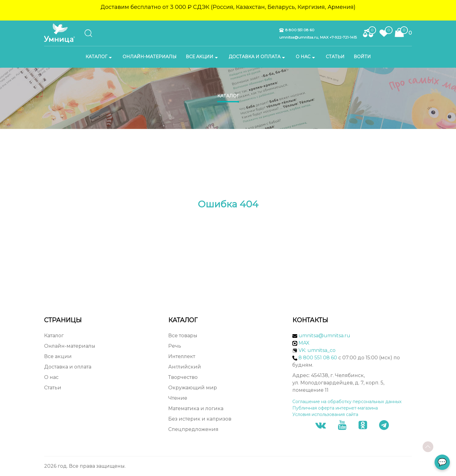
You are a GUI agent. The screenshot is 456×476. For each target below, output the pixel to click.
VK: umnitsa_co (317, 350)
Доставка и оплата (258, 57)
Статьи (335, 57)
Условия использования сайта (325, 414)
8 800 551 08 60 (297, 30)
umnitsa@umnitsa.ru (324, 336)
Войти (362, 57)
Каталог (99, 57)
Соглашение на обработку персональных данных (347, 402)
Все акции (203, 57)
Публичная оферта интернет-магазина (335, 408)
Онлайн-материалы (150, 57)
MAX (301, 343)
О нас (306, 57)
